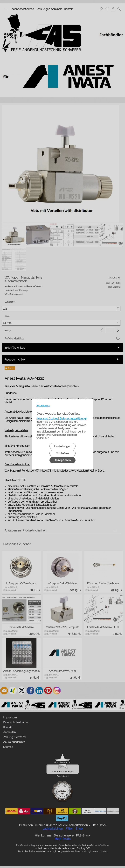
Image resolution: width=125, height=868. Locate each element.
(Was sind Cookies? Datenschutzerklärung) (61, 419)
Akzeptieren (62, 460)
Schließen (62, 453)
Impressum (43, 406)
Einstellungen (63, 446)
